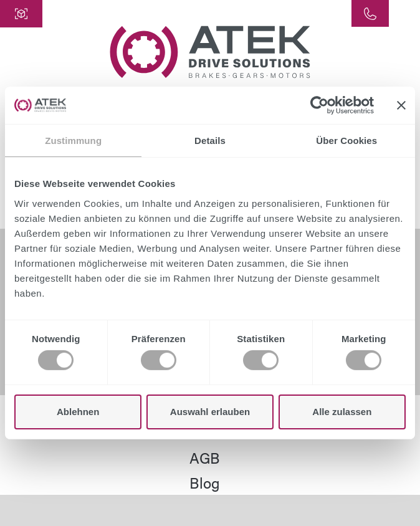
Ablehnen (78, 412)
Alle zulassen (342, 412)
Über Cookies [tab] (346, 141)
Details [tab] (210, 141)
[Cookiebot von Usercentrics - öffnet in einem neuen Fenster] (319, 105)
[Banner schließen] (401, 105)
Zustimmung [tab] (73, 141)
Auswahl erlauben (210, 412)
